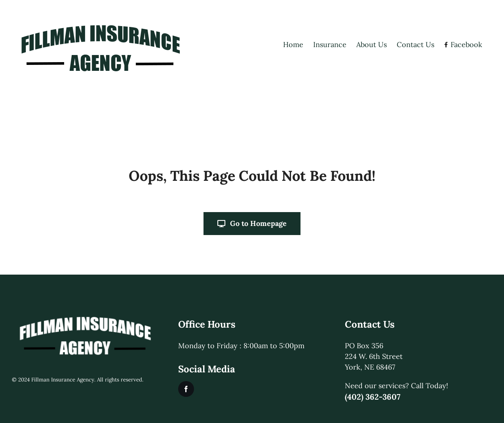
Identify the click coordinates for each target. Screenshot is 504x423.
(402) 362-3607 (373, 397)
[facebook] (186, 389)
